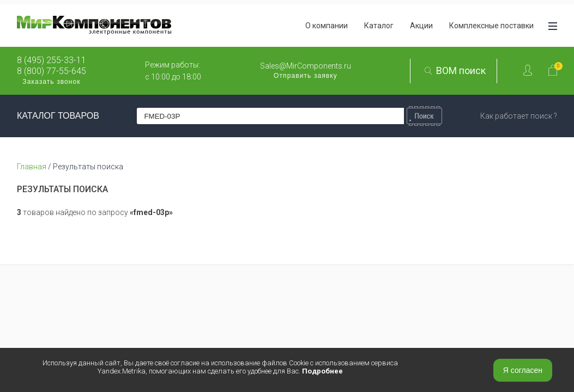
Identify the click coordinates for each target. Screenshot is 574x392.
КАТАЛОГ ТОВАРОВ (58, 116)
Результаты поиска (88, 167)
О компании (327, 26)
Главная (32, 167)
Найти (425, 116)
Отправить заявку (306, 76)
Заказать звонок (51, 82)
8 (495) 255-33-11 (52, 60)
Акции (421, 26)
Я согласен (523, 370)
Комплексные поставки (491, 26)
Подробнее (322, 371)
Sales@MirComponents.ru (306, 66)
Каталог (379, 26)
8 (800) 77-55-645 (52, 71)
